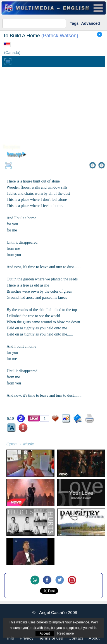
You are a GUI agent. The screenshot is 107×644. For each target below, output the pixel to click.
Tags (74, 23)
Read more (66, 633)
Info (11, 638)
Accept (45, 633)
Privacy (27, 638)
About (94, 638)
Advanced (91, 23)
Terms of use (51, 638)
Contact (76, 638)
